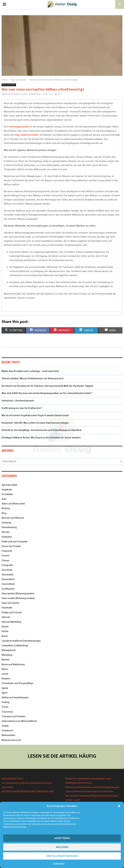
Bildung (6, 508)
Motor (5, 669)
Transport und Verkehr (14, 716)
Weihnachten (8, 735)
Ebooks (6, 532)
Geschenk (7, 570)
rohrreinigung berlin (19, 127)
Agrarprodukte (9, 485)
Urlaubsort (7, 731)
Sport (5, 693)
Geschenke (8, 575)
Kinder (5, 627)
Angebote (7, 490)
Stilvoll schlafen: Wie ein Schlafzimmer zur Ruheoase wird (33, 378)
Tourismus (7, 712)
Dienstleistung (9, 527)
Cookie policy (59, 863)
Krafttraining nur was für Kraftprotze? (22, 408)
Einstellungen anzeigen (62, 856)
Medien (6, 660)
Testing (5, 702)
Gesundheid (8, 579)
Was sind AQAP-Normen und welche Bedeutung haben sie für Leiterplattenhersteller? (47, 393)
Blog (4, 513)
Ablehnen (62, 847)
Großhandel (8, 589)
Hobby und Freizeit (12, 612)
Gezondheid (8, 584)
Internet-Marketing (11, 622)
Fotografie (7, 565)
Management (9, 650)
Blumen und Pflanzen (13, 518)
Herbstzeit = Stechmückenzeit (18, 401)
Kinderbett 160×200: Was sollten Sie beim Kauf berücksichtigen (35, 423)
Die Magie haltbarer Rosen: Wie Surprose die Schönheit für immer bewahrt (41, 438)
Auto (4, 499)
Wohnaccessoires (11, 740)
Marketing (7, 655)
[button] (119, 806)
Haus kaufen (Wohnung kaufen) (18, 594)
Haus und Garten (9, 85)
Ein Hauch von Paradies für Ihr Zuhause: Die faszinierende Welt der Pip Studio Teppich (47, 386)
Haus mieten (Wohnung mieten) (18, 598)
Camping (6, 523)
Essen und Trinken (11, 546)
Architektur (7, 494)
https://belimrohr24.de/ (26, 135)
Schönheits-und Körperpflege (17, 683)
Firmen (5, 556)
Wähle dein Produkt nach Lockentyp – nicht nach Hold (30, 371)
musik (5, 674)
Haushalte (7, 608)
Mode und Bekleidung (13, 664)
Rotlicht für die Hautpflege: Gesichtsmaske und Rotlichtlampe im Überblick (42, 430)
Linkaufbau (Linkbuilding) (15, 645)
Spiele (5, 688)
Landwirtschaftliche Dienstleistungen (21, 641)
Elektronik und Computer (15, 542)
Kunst (5, 636)
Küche (5, 631)
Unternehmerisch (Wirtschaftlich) (19, 721)
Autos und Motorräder (13, 504)
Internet (6, 617)
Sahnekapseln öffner (12, 779)
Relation (6, 679)
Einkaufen (7, 537)
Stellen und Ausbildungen (15, 697)
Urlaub (5, 726)
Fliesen (5, 560)
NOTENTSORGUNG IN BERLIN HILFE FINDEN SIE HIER (28, 792)
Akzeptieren (62, 838)
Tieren (5, 707)
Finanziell (7, 551)
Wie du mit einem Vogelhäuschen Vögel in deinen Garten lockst (35, 415)
